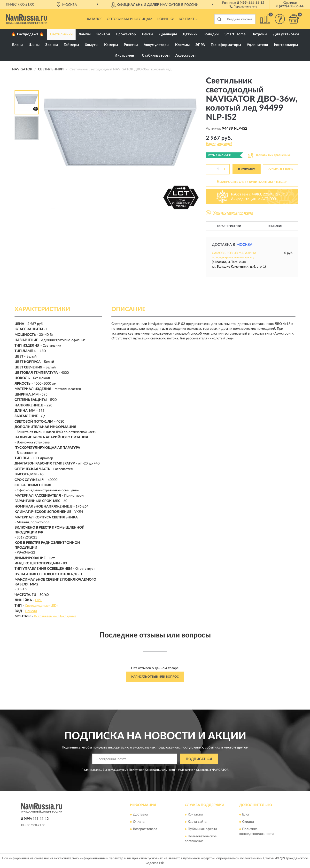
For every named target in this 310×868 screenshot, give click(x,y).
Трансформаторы (226, 45)
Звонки (52, 45)
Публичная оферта (202, 829)
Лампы (85, 34)
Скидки (248, 822)
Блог (246, 815)
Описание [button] (275, 226)
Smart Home (235, 34)
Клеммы (182, 45)
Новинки (166, 19)
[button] (243, 6)
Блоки (17, 45)
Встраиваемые (45, 616)
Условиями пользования (194, 770)
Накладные (67, 616)
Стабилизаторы (156, 56)
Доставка (140, 815)
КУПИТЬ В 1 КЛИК (280, 169)
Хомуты (92, 45)
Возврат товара (145, 829)
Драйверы (168, 34)
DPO (39, 600)
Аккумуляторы (156, 45)
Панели (31, 611)
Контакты (188, 19)
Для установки (286, 34)
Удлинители (257, 45)
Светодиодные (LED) (41, 606)
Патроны (259, 34)
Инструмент (125, 56)
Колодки (211, 34)
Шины (34, 45)
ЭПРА (200, 45)
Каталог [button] (95, 19)
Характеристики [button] (229, 226)
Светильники (61, 34)
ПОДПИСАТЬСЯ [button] (199, 759)
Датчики (190, 34)
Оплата (139, 822)
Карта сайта (197, 822)
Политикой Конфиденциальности (152, 770)
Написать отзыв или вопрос (155, 677)
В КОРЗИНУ (247, 169)
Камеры (111, 45)
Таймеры (71, 45)
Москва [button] (244, 245)
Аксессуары (185, 56)
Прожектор (126, 34)
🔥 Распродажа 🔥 (28, 34)
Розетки (131, 45)
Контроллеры (286, 45)
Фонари (103, 34)
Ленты (147, 34)
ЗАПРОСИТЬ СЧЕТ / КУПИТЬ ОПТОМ (252, 182)
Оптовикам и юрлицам (130, 19)
